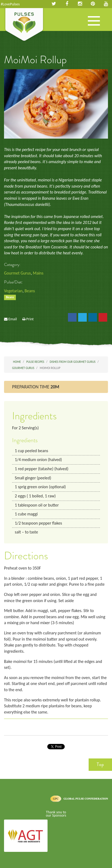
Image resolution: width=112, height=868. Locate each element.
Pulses (24, 25)
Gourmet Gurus (17, 273)
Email (13, 319)
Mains (38, 273)
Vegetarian (13, 291)
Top (100, 764)
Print (30, 319)
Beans (30, 291)
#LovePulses (10, 4)
